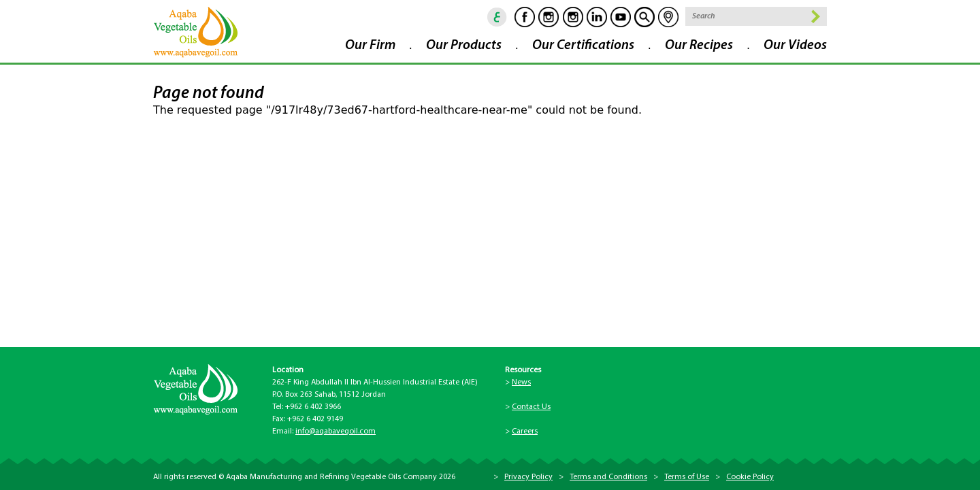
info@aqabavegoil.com (336, 431)
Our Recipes (699, 46)
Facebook (525, 17)
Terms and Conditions (608, 477)
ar (497, 17)
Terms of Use (687, 477)
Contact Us (531, 407)
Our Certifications (583, 46)
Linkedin (597, 17)
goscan (644, 17)
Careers (525, 431)
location (668, 17)
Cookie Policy (750, 477)
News (521, 382)
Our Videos (795, 46)
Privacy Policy (528, 477)
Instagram (549, 17)
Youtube (621, 17)
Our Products (464, 46)
